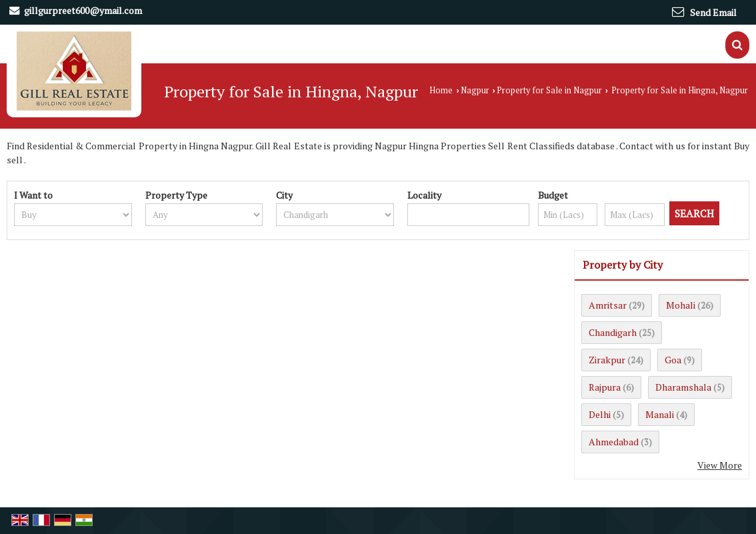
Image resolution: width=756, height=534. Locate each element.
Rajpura (605, 387)
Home (441, 90)
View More (720, 465)
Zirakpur (607, 360)
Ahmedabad (614, 442)
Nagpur (475, 90)
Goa (673, 360)
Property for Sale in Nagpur (549, 90)
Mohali (681, 305)
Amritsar (608, 305)
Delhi (600, 414)
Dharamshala (683, 387)
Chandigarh (613, 332)
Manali (660, 414)
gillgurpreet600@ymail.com (83, 10)
